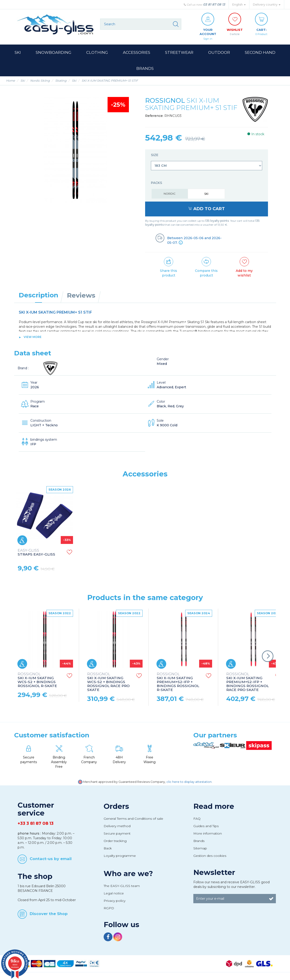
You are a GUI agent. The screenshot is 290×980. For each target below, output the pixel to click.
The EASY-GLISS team (122, 887)
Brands (199, 842)
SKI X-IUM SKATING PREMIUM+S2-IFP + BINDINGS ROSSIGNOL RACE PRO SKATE (247, 683)
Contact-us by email (51, 859)
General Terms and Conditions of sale (133, 819)
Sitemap (200, 849)
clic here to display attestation (189, 782)
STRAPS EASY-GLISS (36, 553)
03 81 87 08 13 (214, 4)
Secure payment (117, 834)
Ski (206, 194)
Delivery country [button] (267, 5)
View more (33, 338)
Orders (116, 807)
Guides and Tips (206, 827)
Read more (214, 807)
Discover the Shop (49, 914)
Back (108, 849)
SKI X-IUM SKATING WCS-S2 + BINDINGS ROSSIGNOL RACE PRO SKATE (108, 683)
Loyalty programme (120, 856)
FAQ (197, 819)
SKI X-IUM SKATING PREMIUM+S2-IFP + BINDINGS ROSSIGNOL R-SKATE (178, 683)
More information (208, 834)
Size (155, 156)
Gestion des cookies (210, 856)
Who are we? (128, 874)
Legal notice (114, 894)
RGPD (109, 909)
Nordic (170, 194)
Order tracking (115, 842)
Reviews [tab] (81, 296)
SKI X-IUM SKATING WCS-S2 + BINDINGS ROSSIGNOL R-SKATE (37, 681)
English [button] (239, 5)
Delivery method (117, 827)
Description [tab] (38, 296)
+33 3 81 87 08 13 (36, 824)
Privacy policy (115, 901)
